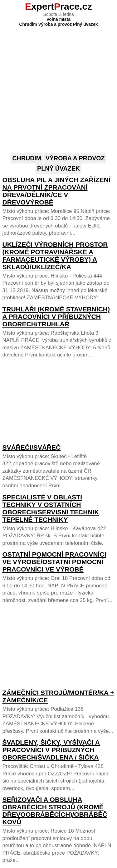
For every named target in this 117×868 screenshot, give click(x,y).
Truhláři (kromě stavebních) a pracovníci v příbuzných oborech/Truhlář (56, 317)
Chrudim (27, 158)
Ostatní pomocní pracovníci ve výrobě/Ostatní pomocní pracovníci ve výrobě (54, 562)
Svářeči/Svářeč (32, 447)
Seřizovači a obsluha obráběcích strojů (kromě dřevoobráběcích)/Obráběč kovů (55, 811)
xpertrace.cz (58, 6)
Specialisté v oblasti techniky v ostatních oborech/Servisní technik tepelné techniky (51, 508)
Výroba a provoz (75, 158)
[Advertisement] (58, 85)
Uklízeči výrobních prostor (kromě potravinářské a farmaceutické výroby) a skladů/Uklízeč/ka (55, 256)
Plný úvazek (58, 168)
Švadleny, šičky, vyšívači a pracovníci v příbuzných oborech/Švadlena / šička (51, 750)
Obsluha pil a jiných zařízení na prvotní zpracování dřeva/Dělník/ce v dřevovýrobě (56, 191)
